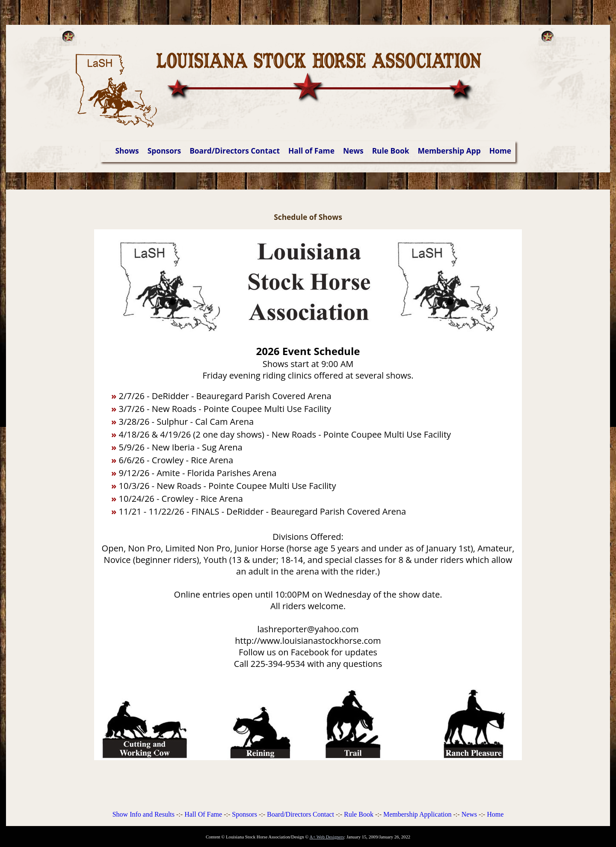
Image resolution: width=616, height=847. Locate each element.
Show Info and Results (144, 814)
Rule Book (391, 151)
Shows (127, 151)
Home (500, 151)
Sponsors (164, 151)
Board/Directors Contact (235, 151)
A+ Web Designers (327, 837)
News (353, 151)
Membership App (449, 151)
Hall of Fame (311, 151)
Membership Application (418, 814)
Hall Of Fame (203, 814)
